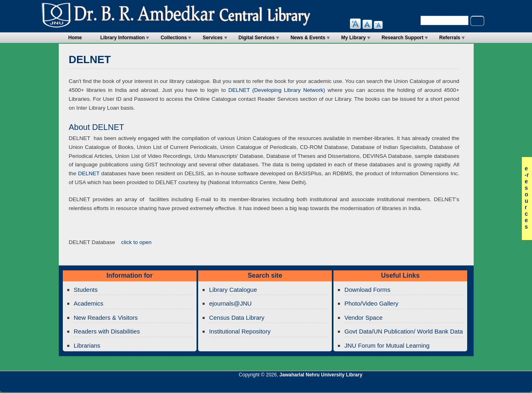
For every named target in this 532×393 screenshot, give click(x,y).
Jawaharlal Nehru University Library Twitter (473, 386)
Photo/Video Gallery (371, 303)
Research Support (403, 38)
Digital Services (257, 38)
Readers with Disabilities (107, 331)
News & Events (308, 38)
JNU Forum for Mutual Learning (387, 345)
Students (86, 290)
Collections (174, 38)
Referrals (450, 38)
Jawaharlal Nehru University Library (321, 375)
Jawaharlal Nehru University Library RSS (432, 386)
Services (213, 38)
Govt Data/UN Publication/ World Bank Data (404, 331)
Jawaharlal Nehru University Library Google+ (459, 386)
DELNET (89, 173)
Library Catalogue (233, 290)
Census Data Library (237, 318)
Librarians (87, 345)
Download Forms (367, 290)
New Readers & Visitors (106, 318)
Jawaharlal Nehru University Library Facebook (487, 386)
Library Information (122, 38)
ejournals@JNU (230, 303)
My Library (354, 38)
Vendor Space (363, 318)
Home (75, 38)
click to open (136, 242)
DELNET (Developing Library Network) (277, 90)
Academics (89, 303)
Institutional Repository (240, 331)
